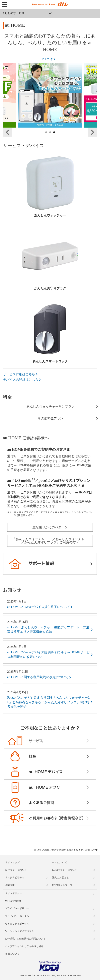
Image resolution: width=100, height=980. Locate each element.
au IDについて (60, 862)
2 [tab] (50, 137)
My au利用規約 (13, 901)
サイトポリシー (13, 893)
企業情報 (10, 885)
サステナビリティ (15, 878)
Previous (7, 132)
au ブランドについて (16, 870)
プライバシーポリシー (17, 908)
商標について (12, 954)
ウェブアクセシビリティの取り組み (24, 946)
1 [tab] (46, 137)
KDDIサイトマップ (62, 885)
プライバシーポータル (17, 916)
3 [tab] (54, 137)
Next (93, 132)
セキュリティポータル (17, 924)
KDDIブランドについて (65, 870)
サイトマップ (12, 862)
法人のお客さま (61, 878)
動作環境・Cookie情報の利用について (25, 939)
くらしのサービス (13, 13)
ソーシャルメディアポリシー (21, 931)
